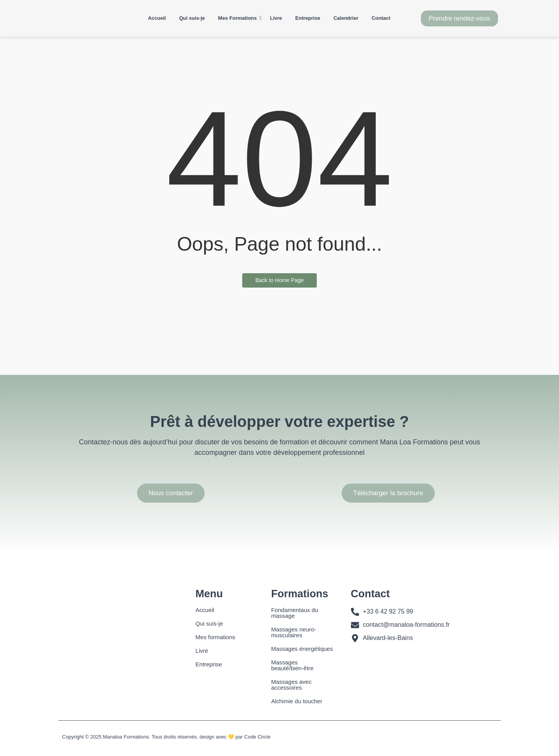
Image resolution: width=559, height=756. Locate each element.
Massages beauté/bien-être (292, 665)
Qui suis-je (192, 18)
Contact (381, 18)
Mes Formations (239, 18)
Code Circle (257, 737)
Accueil (157, 18)
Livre (276, 18)
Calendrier (346, 18)
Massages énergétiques (302, 649)
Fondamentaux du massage (294, 613)
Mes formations (216, 637)
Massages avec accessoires (291, 685)
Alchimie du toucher (297, 701)
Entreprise (308, 18)
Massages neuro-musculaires (293, 632)
